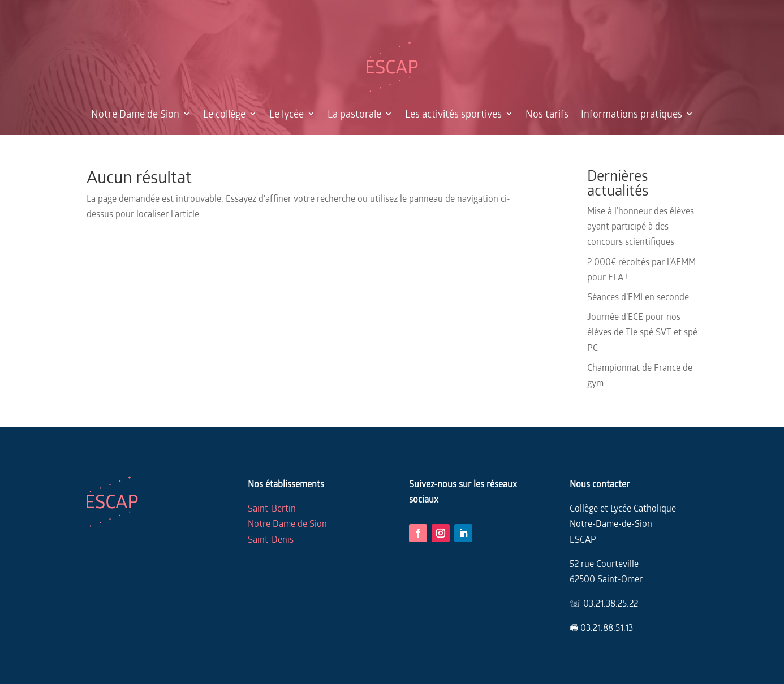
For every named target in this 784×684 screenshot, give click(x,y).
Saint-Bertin (272, 508)
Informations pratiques (632, 114)
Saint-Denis (271, 539)
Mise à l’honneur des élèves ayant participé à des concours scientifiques (641, 226)
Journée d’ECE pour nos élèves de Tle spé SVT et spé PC (642, 332)
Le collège (224, 114)
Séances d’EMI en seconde (638, 296)
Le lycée (287, 114)
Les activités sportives (453, 114)
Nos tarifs (547, 114)
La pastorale (354, 114)
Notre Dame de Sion (135, 114)
